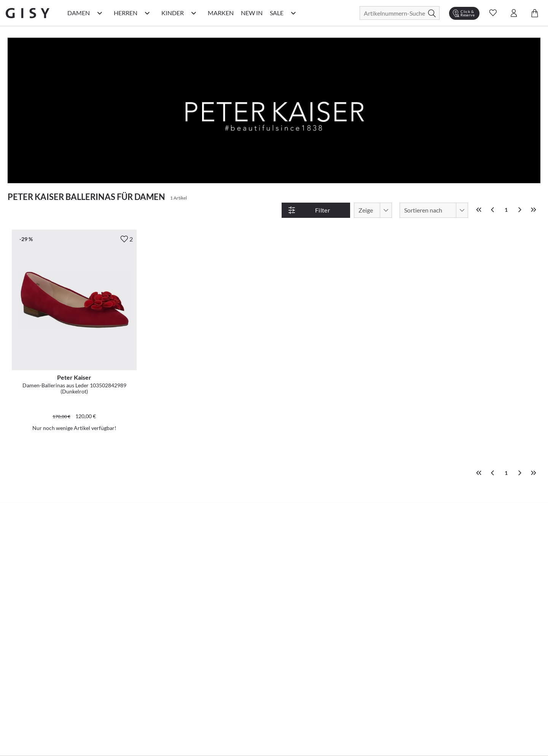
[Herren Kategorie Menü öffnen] (147, 13)
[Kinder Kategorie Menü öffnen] (194, 13)
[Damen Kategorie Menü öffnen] (100, 13)
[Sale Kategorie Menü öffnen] (293, 13)
